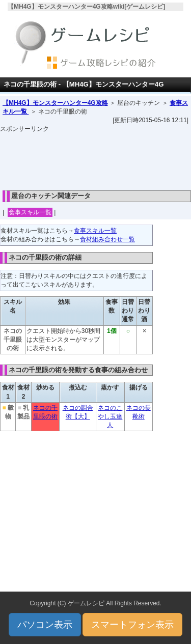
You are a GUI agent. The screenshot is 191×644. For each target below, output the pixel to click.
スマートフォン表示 (132, 625)
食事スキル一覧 (30, 212)
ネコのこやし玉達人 (110, 416)
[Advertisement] (96, 159)
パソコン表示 (45, 625)
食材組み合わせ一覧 (107, 239)
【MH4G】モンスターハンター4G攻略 (55, 103)
